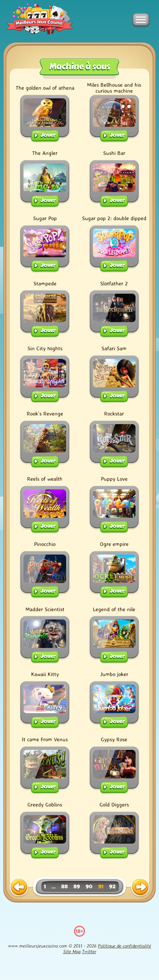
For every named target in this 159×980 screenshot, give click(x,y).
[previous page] (19, 887)
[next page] (140, 887)
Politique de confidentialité (124, 946)
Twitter (89, 951)
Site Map (72, 951)
